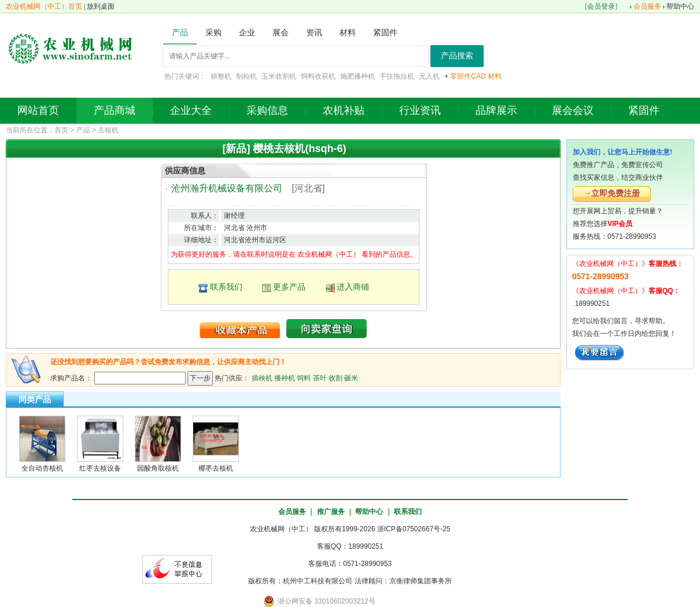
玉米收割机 (279, 76)
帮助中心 (680, 6)
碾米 (351, 377)
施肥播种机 (358, 76)
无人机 (429, 76)
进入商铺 (353, 287)
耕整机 (221, 76)
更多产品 (289, 287)
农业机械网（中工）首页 (44, 6)
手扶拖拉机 (397, 76)
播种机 (285, 377)
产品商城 (115, 110)
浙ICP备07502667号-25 (414, 529)
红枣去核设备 (100, 468)
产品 (83, 130)
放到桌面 (101, 6)
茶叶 (320, 377)
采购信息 (267, 110)
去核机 (108, 130)
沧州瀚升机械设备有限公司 (227, 188)
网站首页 (38, 110)
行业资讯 (420, 110)
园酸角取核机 (158, 468)
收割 (336, 377)
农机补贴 (344, 110)
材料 (495, 76)
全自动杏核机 (42, 468)
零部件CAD (468, 76)
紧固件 (644, 110)
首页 (61, 130)
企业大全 (191, 110)
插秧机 (262, 377)
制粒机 (246, 76)
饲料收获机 (318, 76)
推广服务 (331, 512)
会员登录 (601, 6)
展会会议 (573, 110)
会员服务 (647, 6)
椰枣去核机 (216, 468)
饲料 (304, 377)
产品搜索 (457, 56)
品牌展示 (496, 110)
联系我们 (226, 287)
